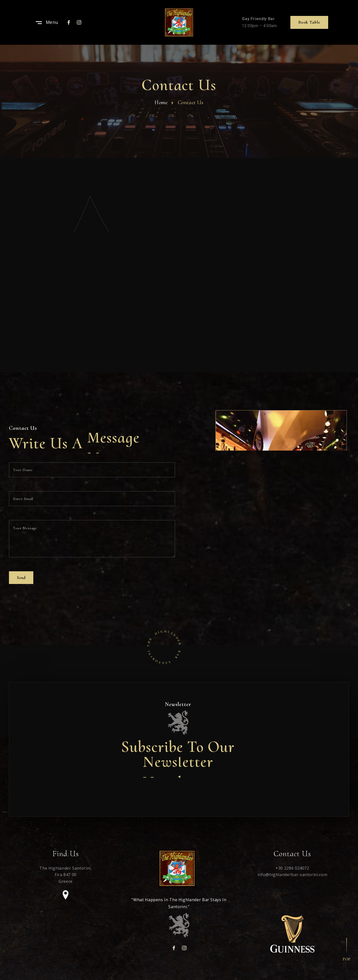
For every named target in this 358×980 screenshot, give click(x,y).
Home (161, 102)
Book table (309, 22)
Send (21, 578)
